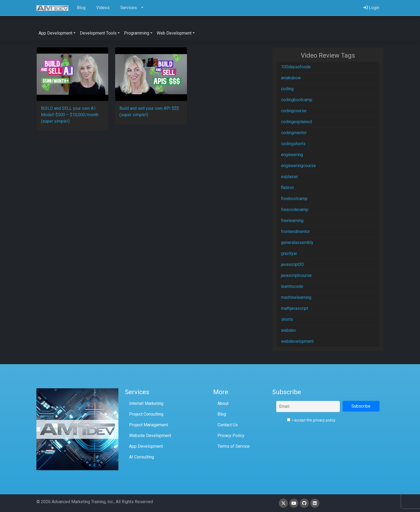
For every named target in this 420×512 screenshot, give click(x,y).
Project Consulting (146, 414)
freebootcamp (294, 199)
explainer (290, 177)
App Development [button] (55, 33)
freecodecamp (295, 210)
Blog (222, 414)
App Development (146, 446)
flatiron (287, 188)
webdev (288, 330)
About (223, 403)
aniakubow (291, 78)
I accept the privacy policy (311, 420)
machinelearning (296, 297)
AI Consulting (142, 457)
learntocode (292, 286)
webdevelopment (297, 341)
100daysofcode (296, 67)
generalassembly (297, 242)
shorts (287, 319)
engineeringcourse (298, 166)
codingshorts (293, 144)
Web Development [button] (174, 33)
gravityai (289, 253)
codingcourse (294, 111)
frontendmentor (295, 231)
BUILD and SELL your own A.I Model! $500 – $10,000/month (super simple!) (70, 115)
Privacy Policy (231, 436)
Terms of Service (234, 446)
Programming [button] (137, 33)
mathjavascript (295, 308)
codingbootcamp (297, 100)
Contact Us (228, 425)
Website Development (150, 436)
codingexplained (296, 122)
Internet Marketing (146, 403)
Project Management (149, 425)
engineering (292, 155)
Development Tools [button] (98, 33)
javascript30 (292, 264)
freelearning (292, 221)
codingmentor (294, 133)
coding (287, 89)
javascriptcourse (296, 275)
